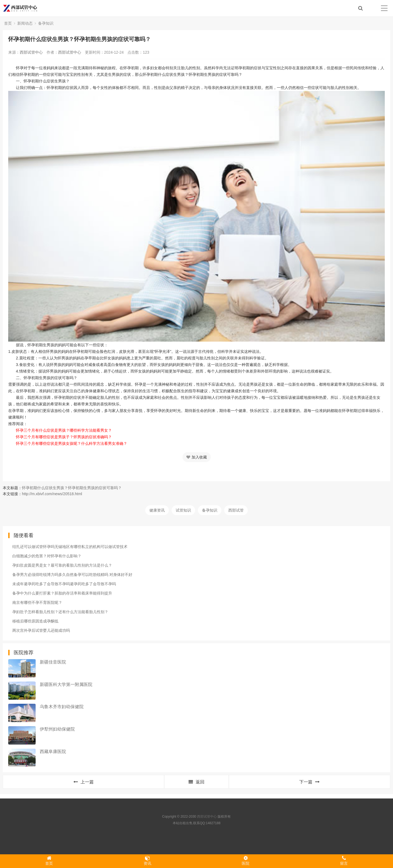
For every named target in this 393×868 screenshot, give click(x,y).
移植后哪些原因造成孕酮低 (35, 621)
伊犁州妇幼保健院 (57, 729)
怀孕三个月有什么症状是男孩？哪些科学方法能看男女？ (64, 430)
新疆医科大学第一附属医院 (66, 684)
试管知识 (183, 510)
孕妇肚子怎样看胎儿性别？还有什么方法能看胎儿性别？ (60, 612)
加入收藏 (197, 457)
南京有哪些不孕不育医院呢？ (37, 602)
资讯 (148, 861)
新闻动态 (25, 23)
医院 (246, 861)
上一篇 (84, 782)
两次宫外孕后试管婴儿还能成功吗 (41, 630)
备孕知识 (46, 23)
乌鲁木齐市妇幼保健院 (62, 707)
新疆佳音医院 (53, 662)
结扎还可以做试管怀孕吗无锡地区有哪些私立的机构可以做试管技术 (70, 547)
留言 (344, 861)
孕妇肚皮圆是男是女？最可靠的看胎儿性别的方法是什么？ (62, 565)
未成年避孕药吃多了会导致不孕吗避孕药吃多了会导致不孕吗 (64, 584)
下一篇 (309, 782)
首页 (8, 23)
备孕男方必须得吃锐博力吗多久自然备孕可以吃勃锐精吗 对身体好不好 (72, 575)
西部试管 (236, 510)
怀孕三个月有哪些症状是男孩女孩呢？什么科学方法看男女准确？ (72, 443)
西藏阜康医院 (53, 752)
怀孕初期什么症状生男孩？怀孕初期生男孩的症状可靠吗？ (72, 488)
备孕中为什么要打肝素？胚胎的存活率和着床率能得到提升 (62, 593)
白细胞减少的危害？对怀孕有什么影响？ (47, 556)
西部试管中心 (31, 52)
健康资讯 (157, 510)
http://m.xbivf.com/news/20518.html (52, 494)
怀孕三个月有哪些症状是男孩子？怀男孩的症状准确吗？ (64, 437)
